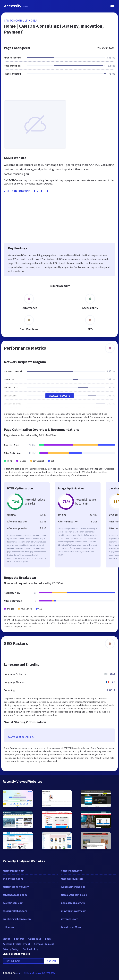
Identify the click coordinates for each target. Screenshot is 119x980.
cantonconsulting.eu (20, 20)
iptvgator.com (70, 919)
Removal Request (44, 944)
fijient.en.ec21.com (72, 927)
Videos (6, 939)
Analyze (52, 961)
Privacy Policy (11, 949)
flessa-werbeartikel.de (74, 895)
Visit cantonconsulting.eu (26, 191)
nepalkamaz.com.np (73, 903)
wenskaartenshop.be (73, 887)
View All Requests (60, 396)
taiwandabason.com (15, 895)
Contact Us (35, 939)
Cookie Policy (30, 949)
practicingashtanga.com (17, 919)
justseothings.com (13, 871)
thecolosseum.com (72, 879)
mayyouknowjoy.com (74, 911)
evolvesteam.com (13, 903)
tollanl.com (9, 927)
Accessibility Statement (16, 944)
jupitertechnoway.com (16, 887)
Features (19, 939)
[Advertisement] (59, 90)
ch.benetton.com (13, 879)
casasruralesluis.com (15, 911)
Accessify (16, 6)
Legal (48, 939)
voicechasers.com (72, 871)
